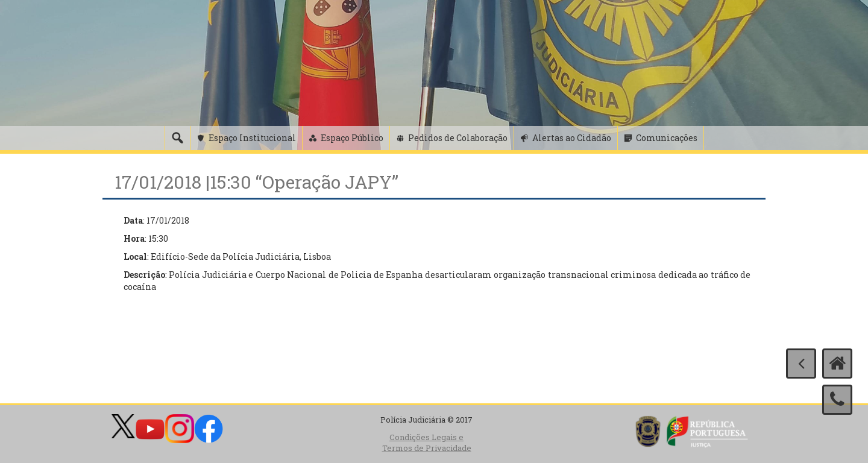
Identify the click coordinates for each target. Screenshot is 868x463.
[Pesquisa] (177, 138)
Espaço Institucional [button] (252, 138)
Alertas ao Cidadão (572, 138)
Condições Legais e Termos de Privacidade (427, 443)
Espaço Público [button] (352, 138)
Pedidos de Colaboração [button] (458, 138)
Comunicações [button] (667, 138)
